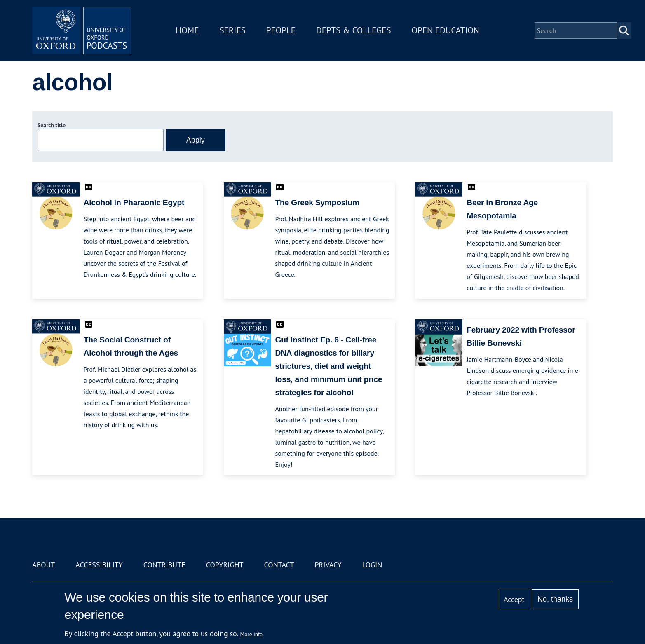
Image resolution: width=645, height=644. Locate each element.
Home (187, 30)
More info (252, 634)
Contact (279, 565)
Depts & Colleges (354, 30)
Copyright (225, 565)
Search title (52, 125)
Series (232, 30)
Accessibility (99, 565)
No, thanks (555, 599)
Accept (514, 599)
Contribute (164, 565)
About (43, 565)
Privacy (328, 565)
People (281, 30)
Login (372, 565)
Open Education (446, 30)
